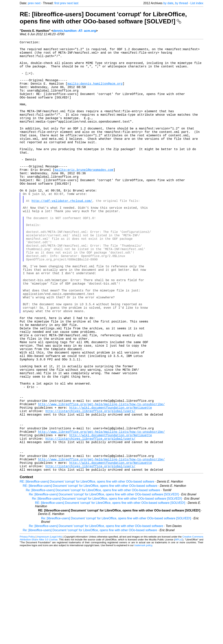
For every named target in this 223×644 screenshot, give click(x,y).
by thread (181, 3)
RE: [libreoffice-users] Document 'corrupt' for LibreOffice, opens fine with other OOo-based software (87, 577)
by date (168, 3)
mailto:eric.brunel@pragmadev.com (84, 199)
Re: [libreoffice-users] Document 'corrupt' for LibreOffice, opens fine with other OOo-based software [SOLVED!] (104, 590)
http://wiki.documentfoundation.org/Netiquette (111, 489)
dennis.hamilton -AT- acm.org (75, 31)
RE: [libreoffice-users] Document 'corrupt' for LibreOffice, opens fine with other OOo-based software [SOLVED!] (103, 18)
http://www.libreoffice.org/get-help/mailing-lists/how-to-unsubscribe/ (101, 485)
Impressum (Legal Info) (50, 632)
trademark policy (143, 641)
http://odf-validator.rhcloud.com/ (62, 237)
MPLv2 (179, 635)
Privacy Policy (27, 632)
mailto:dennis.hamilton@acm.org (95, 93)
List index (197, 3)
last (76, 3)
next (37, 3)
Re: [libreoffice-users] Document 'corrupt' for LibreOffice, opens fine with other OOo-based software (93, 586)
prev (31, 3)
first (57, 3)
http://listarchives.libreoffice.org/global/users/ (90, 494)
